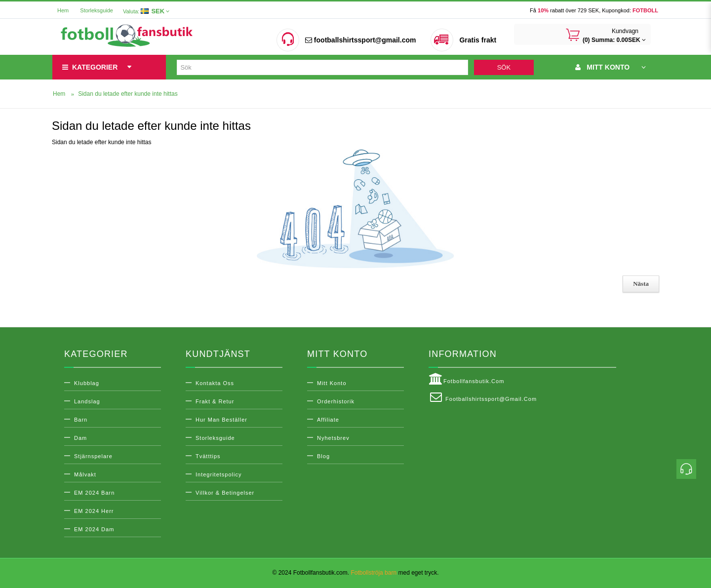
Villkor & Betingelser (225, 493)
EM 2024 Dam (94, 529)
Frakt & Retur (215, 401)
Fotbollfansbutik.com (466, 379)
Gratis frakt (478, 40)
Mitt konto (332, 383)
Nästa (641, 284)
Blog (323, 456)
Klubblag (87, 383)
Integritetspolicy (218, 474)
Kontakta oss (215, 383)
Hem (63, 10)
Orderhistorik (336, 401)
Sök (504, 67)
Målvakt (85, 474)
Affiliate (328, 420)
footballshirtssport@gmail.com (360, 40)
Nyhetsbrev (333, 438)
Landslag (87, 401)
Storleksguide (97, 10)
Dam (80, 438)
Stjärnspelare (93, 456)
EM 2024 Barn (94, 493)
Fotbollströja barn (374, 573)
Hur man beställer (221, 420)
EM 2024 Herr (94, 511)
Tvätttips (208, 456)
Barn (81, 420)
